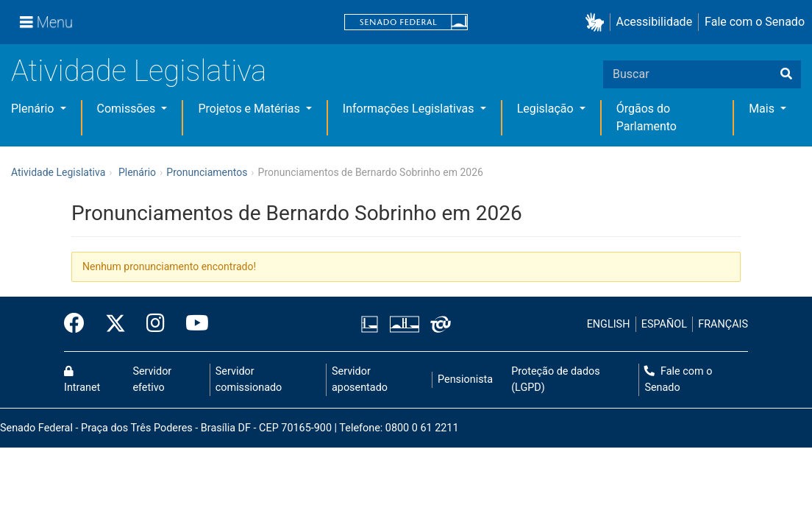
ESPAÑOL (664, 324)
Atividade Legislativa (139, 71)
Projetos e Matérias (250, 109)
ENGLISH (609, 324)
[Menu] (46, 22)
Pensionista (465, 379)
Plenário (34, 109)
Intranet (82, 380)
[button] (598, 22)
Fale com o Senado (755, 22)
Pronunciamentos (207, 172)
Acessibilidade (655, 22)
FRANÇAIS (723, 324)
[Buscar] (786, 74)
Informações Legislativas (410, 109)
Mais (763, 109)
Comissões (128, 109)
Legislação (547, 109)
